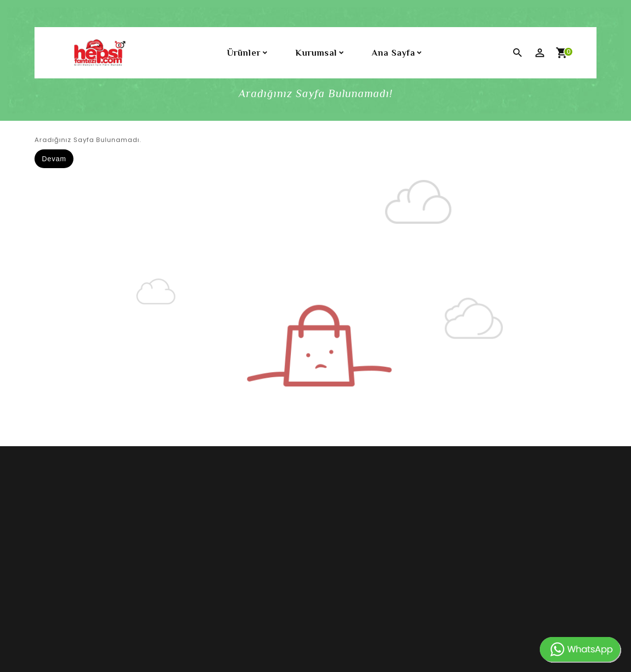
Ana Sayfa (393, 53)
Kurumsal (316, 53)
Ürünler (244, 53)
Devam (54, 159)
